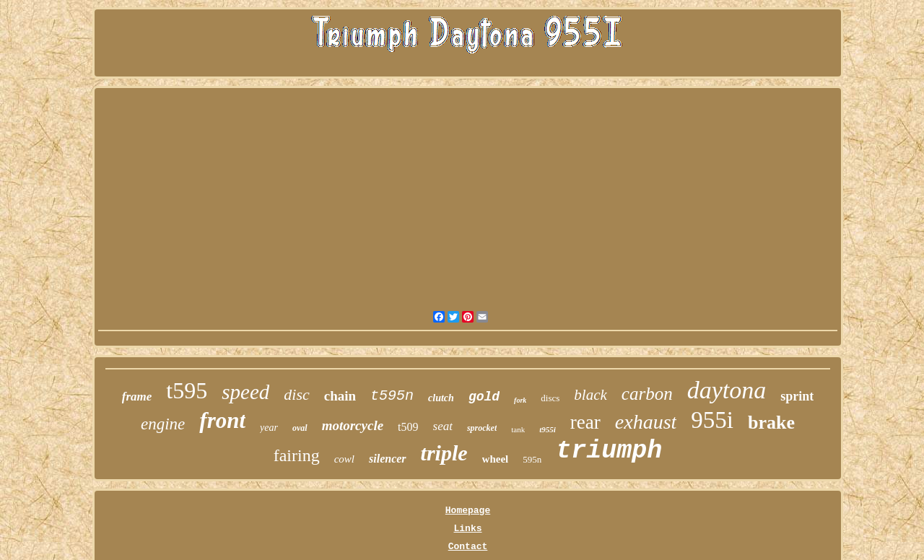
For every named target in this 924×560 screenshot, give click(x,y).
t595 (187, 390)
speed (245, 392)
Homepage (468, 511)
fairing (297, 455)
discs (550, 398)
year (269, 428)
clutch (441, 398)
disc (296, 394)
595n (532, 459)
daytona (727, 390)
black (590, 395)
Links (467, 529)
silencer (388, 459)
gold (484, 397)
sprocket (482, 428)
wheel (496, 459)
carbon (647, 394)
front (222, 420)
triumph (609, 451)
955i (712, 420)
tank (518, 429)
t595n (392, 396)
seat (443, 426)
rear (585, 422)
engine (163, 424)
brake (771, 423)
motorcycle (353, 425)
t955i (548, 429)
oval (300, 428)
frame (137, 397)
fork (520, 400)
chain (340, 396)
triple (444, 453)
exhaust (646, 422)
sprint (797, 396)
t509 (408, 427)
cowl (344, 459)
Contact (468, 547)
